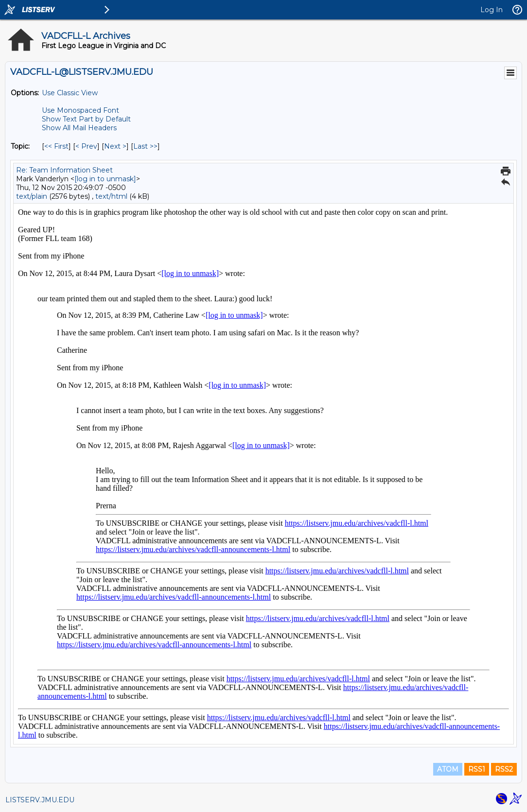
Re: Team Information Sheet (64, 170)
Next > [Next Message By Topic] (115, 146)
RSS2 (504, 769)
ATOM (448, 769)
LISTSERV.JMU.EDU (40, 800)
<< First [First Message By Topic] (56, 146)
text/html (111, 196)
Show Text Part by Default (86, 119)
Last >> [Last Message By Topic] (145, 146)
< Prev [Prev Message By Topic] (86, 146)
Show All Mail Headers (79, 128)
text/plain (32, 196)
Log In (492, 10)
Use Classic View (70, 93)
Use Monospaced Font (80, 110)
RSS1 (477, 769)
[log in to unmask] (105, 179)
